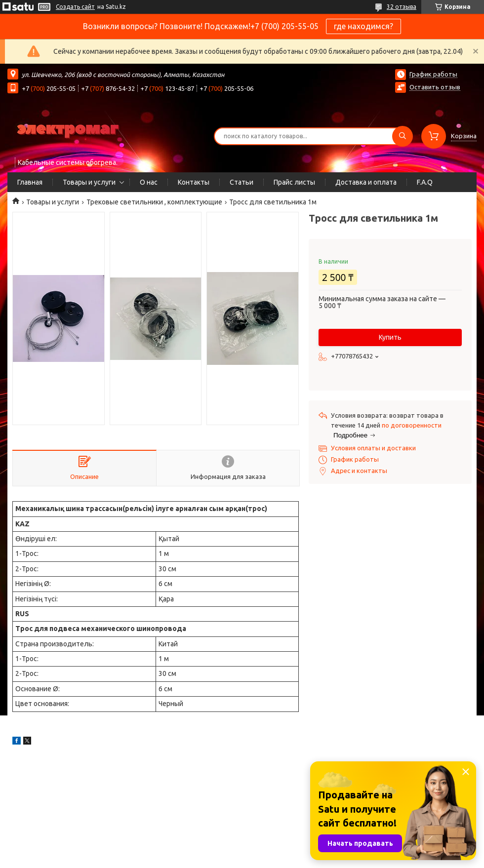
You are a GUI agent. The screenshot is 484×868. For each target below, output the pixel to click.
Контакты (194, 182)
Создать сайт (75, 7)
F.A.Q (425, 182)
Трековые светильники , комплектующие (154, 202)
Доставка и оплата (366, 182)
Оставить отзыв (435, 87)
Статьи (242, 182)
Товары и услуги (89, 182)
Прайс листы (294, 182)
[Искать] (403, 136)
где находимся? (363, 26)
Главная (30, 182)
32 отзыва (402, 7)
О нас (149, 182)
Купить (390, 337)
